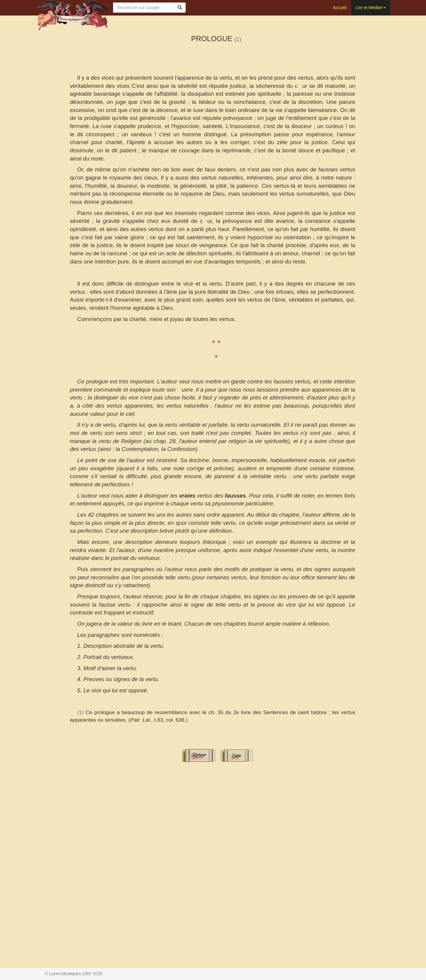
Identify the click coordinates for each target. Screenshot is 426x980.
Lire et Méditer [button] (371, 8)
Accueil (339, 8)
